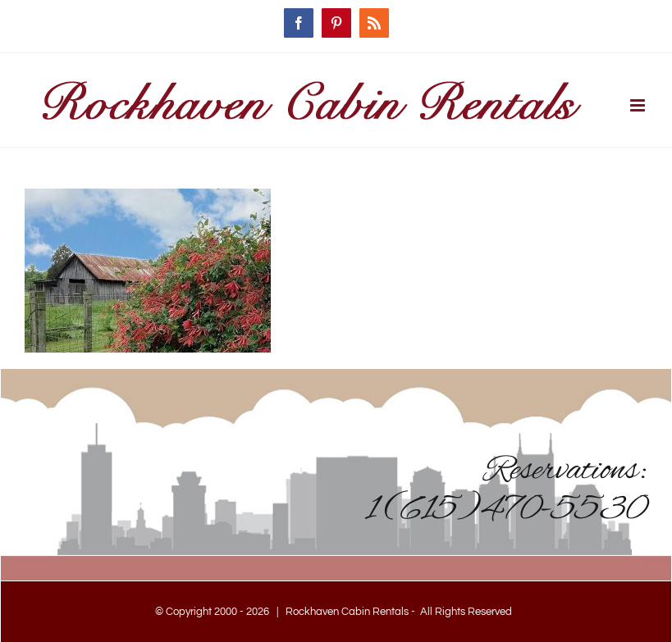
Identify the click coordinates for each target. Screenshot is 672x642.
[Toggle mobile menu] (639, 105)
